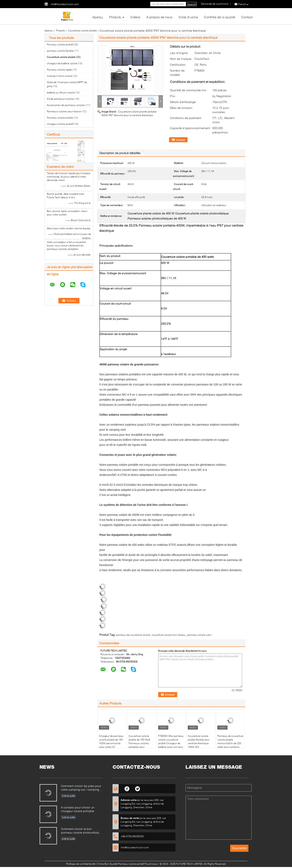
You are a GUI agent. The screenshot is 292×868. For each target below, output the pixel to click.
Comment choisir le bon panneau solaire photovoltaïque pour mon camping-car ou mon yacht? (82, 831)
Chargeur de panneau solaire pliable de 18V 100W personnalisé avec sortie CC (111, 741)
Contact (247, 17)
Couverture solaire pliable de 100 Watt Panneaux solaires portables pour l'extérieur (139, 743)
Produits (115, 17)
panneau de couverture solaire (133, 635)
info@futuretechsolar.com (65, 4)
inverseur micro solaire (60, 76)
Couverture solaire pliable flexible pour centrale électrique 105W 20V (199, 741)
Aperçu (98, 17)
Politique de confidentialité (81, 864)
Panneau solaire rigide (59, 70)
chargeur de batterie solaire (62, 63)
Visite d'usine (188, 17)
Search (192, 4)
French (243, 4)
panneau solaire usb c (200, 635)
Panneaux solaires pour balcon (64, 111)
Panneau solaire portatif (60, 44)
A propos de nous (159, 17)
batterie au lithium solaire (61, 93)
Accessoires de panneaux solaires (66, 105)
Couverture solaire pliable (82, 31)
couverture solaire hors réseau (169, 635)
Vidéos (135, 17)
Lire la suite (68, 796)
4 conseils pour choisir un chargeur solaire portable (78, 809)
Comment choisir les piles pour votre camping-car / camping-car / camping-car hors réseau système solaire (81, 788)
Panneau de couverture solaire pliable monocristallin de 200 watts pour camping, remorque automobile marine (230, 745)
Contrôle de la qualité (220, 17)
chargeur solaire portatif (60, 124)
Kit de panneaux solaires (61, 99)
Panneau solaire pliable (60, 118)
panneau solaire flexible (60, 51)
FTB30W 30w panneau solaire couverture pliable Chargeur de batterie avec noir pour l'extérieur (171, 743)
